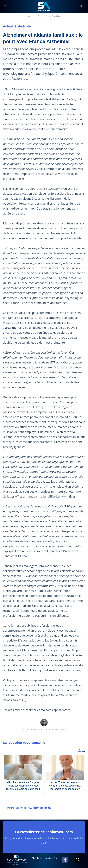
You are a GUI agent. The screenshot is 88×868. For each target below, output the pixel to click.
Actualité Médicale (54, 16)
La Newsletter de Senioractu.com (44, 832)
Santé (40, 16)
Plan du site (37, 858)
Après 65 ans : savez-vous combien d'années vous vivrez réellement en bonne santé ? (65, 786)
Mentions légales (53, 858)
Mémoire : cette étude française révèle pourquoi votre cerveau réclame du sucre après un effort (23, 786)
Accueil (31, 16)
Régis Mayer (31, 729)
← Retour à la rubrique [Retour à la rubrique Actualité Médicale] (27, 808)
